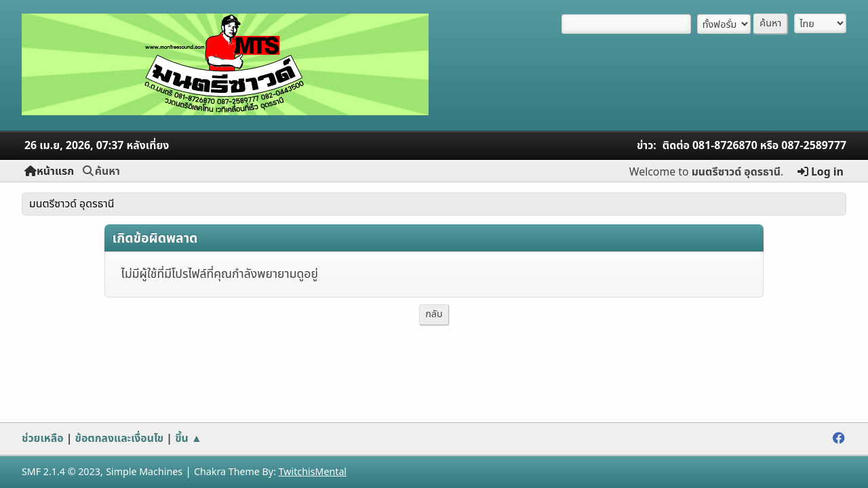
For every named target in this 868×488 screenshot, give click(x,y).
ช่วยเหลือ (43, 439)
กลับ (434, 314)
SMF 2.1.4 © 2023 (61, 472)
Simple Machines (144, 472)
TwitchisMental (313, 472)
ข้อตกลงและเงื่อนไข (120, 439)
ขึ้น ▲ (188, 439)
